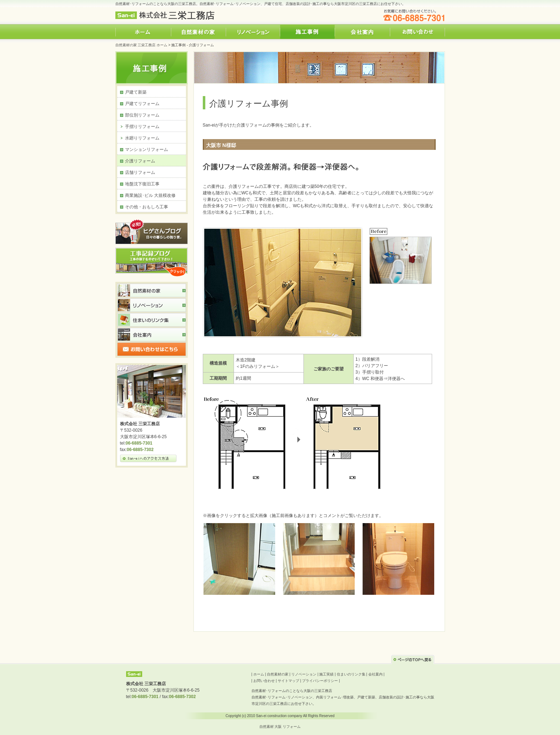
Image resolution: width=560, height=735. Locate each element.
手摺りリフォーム (142, 127)
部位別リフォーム (142, 115)
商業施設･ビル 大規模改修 (150, 195)
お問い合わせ (264, 681)
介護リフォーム (140, 161)
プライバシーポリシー (320, 681)
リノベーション (304, 674)
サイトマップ (288, 681)
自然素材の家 (278, 674)
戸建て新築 (136, 92)
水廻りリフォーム (142, 138)
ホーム (259, 674)
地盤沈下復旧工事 (142, 184)
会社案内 (375, 674)
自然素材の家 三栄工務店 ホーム (142, 45)
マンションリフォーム (147, 150)
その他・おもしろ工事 (147, 207)
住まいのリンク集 (351, 674)
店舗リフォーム (140, 172)
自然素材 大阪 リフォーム (280, 727)
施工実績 (326, 674)
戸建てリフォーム (142, 104)
